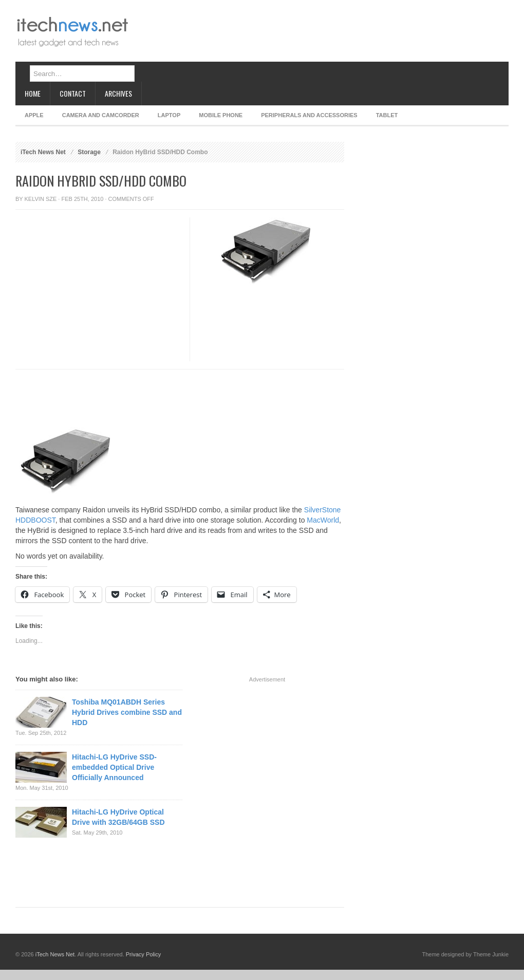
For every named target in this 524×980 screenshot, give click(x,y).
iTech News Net (43, 152)
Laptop (169, 115)
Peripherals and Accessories (309, 115)
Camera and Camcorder (101, 115)
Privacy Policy (143, 954)
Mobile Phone (221, 115)
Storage (89, 152)
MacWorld (323, 520)
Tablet (387, 115)
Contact (73, 93)
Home (33, 93)
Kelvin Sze (41, 199)
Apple (34, 115)
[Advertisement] (172, 40)
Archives (118, 93)
